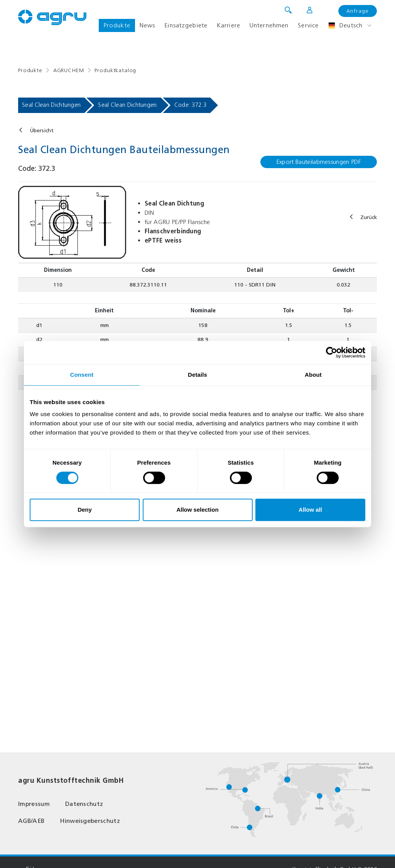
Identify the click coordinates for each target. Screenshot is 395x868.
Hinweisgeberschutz (90, 821)
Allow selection (197, 510)
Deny (85, 510)
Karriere (229, 25)
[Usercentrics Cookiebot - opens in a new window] (332, 352)
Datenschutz (84, 804)
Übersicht (42, 131)
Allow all (310, 510)
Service (308, 25)
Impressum (34, 804)
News (147, 25)
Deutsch (345, 25)
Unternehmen (269, 25)
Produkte (117, 25)
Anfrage (358, 11)
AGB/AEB (31, 821)
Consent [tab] (82, 375)
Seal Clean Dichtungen (51, 105)
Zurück (369, 217)
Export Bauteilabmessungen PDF (319, 162)
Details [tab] (197, 375)
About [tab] (313, 375)
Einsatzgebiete (186, 25)
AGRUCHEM (69, 70)
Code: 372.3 (190, 105)
